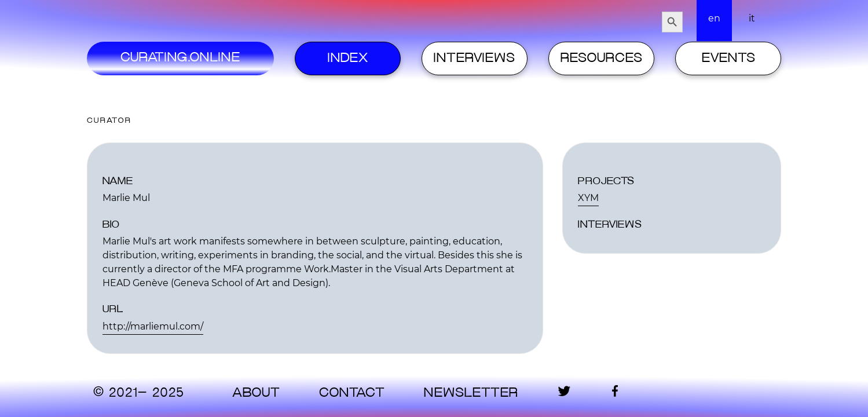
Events (728, 58)
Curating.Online (180, 58)
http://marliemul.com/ (153, 326)
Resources (601, 58)
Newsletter (471, 393)
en (714, 18)
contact (352, 393)
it (752, 18)
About (256, 393)
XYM (588, 198)
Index (348, 58)
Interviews (474, 58)
